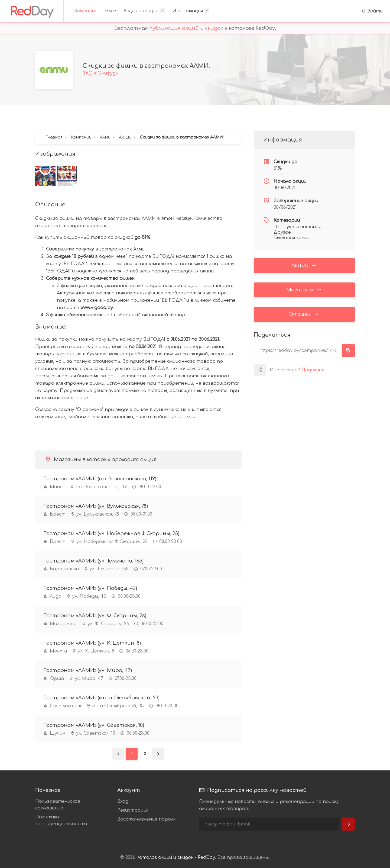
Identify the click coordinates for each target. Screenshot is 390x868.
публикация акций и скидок (186, 28)
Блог (110, 11)
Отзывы (304, 314)
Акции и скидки (141, 11)
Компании (86, 11)
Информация (188, 11)
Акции (304, 265)
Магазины (304, 290)
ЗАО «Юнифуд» (100, 73)
